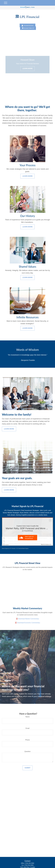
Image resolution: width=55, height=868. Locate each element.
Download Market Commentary (28, 619)
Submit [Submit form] (27, 768)
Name (28, 717)
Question (27, 751)
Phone (27, 740)
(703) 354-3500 (30, 863)
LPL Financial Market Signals (22, 548)
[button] (51, 863)
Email (27, 728)
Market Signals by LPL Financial (9, 548)
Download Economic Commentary (28, 623)
